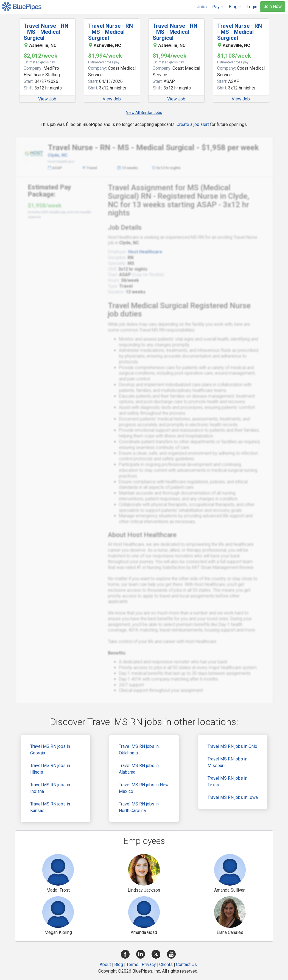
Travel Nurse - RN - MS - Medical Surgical (46, 32)
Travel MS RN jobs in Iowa (233, 797)
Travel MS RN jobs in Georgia (50, 750)
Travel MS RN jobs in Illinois (50, 769)
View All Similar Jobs (144, 113)
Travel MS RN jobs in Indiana (50, 788)
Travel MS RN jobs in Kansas (50, 807)
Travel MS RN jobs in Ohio (232, 746)
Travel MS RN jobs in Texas (227, 781)
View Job (47, 99)
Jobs (202, 7)
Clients (166, 964)
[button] (218, 7)
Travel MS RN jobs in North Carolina (139, 807)
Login (252, 7)
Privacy (149, 964)
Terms (132, 964)
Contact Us (186, 964)
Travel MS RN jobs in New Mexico (144, 788)
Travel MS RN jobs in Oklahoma (139, 750)
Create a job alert (193, 124)
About (105, 964)
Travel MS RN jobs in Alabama (139, 769)
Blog (119, 964)
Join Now (273, 6)
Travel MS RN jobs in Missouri (227, 762)
